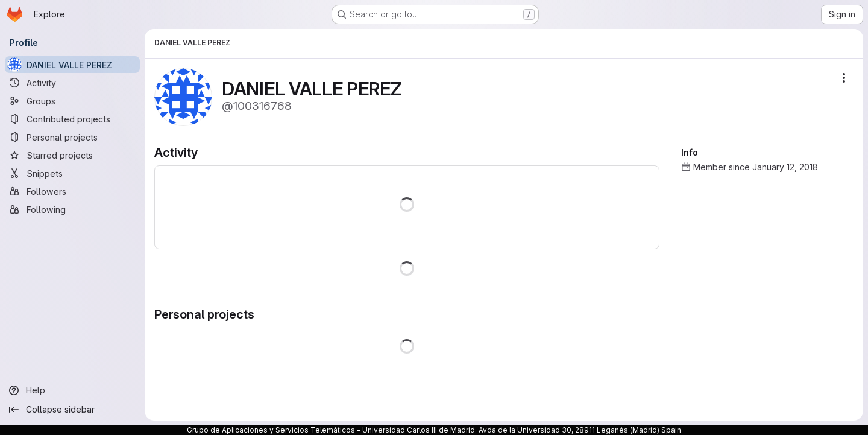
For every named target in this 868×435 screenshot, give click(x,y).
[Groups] (72, 101)
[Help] (72, 390)
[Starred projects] (72, 155)
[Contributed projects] (72, 119)
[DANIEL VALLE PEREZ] (72, 65)
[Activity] (72, 83)
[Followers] (72, 191)
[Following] (72, 209)
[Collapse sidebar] (72, 410)
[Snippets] (72, 173)
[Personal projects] (72, 137)
